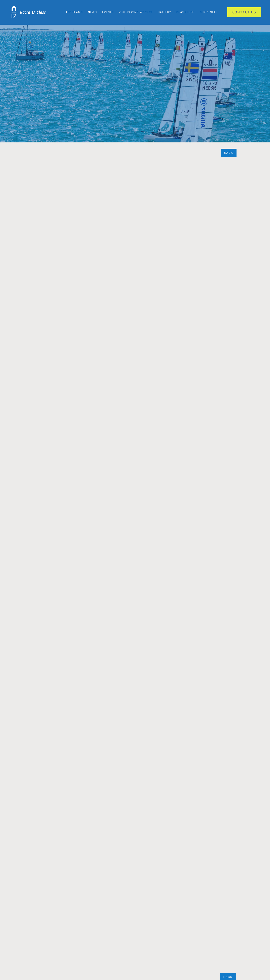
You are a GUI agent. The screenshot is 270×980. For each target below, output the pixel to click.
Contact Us (226, 945)
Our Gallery (119, 945)
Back (229, 153)
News (92, 12)
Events (108, 12)
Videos (170, 954)
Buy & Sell (209, 12)
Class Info (185, 12)
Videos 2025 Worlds (136, 12)
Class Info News (122, 954)
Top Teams (74, 12)
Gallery (165, 12)
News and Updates (178, 945)
